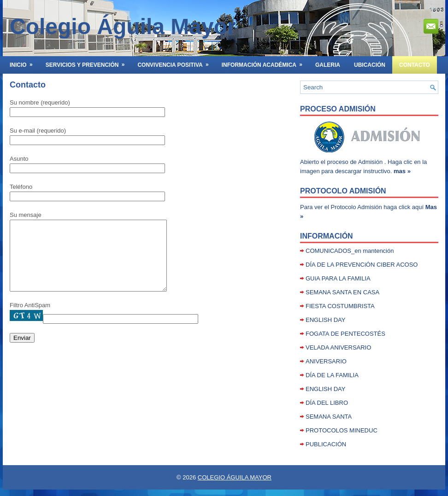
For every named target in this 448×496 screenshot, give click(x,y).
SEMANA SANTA (329, 417)
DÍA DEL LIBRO (327, 403)
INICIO (24, 62)
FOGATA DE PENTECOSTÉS (345, 334)
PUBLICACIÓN (326, 444)
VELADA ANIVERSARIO (338, 347)
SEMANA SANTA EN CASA (342, 292)
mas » (402, 171)
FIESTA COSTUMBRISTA (340, 306)
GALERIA (328, 65)
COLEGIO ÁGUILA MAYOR (235, 477)
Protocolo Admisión (343, 191)
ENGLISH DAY (325, 320)
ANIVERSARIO (326, 361)
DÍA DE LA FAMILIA (332, 375)
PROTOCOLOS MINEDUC (342, 430)
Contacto (415, 65)
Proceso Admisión (338, 109)
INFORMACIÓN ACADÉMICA (265, 62)
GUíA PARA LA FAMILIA (338, 278)
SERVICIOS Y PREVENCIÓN (88, 62)
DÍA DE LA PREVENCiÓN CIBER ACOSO (362, 265)
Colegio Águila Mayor (123, 26)
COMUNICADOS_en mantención (350, 251)
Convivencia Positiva (176, 62)
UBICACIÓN (370, 65)
